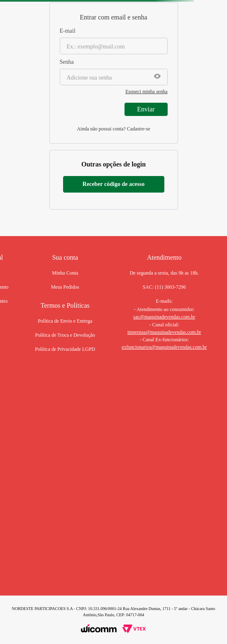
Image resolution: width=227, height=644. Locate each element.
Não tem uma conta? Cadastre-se (113, 130)
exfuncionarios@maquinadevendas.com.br (164, 347)
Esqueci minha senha (146, 92)
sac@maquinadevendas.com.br (164, 317)
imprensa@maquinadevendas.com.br (164, 332)
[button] (157, 77)
